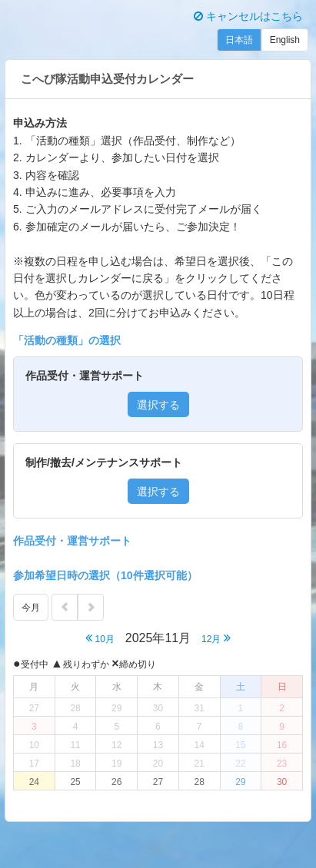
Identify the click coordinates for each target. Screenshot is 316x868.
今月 (31, 608)
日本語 (239, 40)
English (285, 40)
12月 (216, 638)
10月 (100, 638)
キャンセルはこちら (248, 16)
